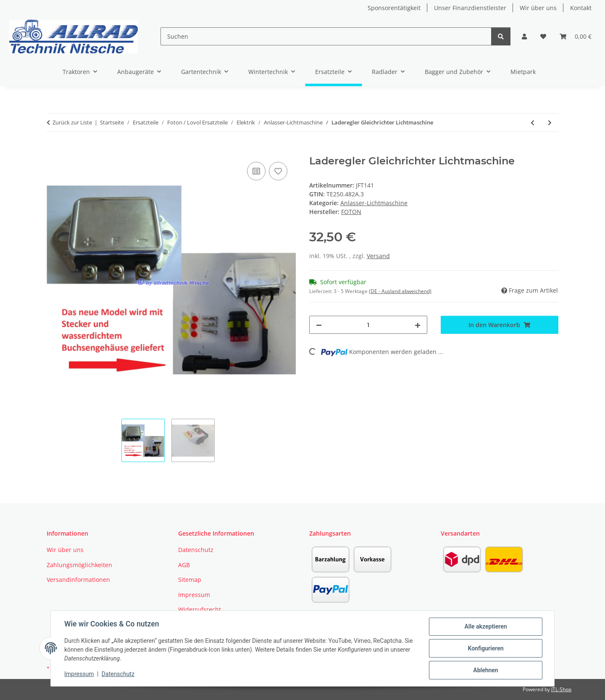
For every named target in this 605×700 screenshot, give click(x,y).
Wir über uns (538, 8)
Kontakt (581, 8)
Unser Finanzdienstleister (470, 8)
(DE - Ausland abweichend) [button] (400, 291)
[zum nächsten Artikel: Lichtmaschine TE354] (550, 123)
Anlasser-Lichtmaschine (374, 203)
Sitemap (190, 580)
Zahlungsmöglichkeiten (79, 565)
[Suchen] (326, 36)
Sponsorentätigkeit (394, 8)
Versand (378, 256)
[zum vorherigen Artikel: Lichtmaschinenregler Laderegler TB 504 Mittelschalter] (533, 123)
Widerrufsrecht (200, 609)
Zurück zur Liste (72, 122)
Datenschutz (118, 674)
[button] (524, 36)
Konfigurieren (485, 648)
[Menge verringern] (319, 325)
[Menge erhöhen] (418, 325)
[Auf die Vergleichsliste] (256, 171)
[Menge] (368, 325)
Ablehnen (485, 670)
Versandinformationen (78, 580)
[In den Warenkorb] (53, 151)
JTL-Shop (561, 689)
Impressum (79, 674)
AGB (184, 565)
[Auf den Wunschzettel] (278, 171)
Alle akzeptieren (485, 626)
